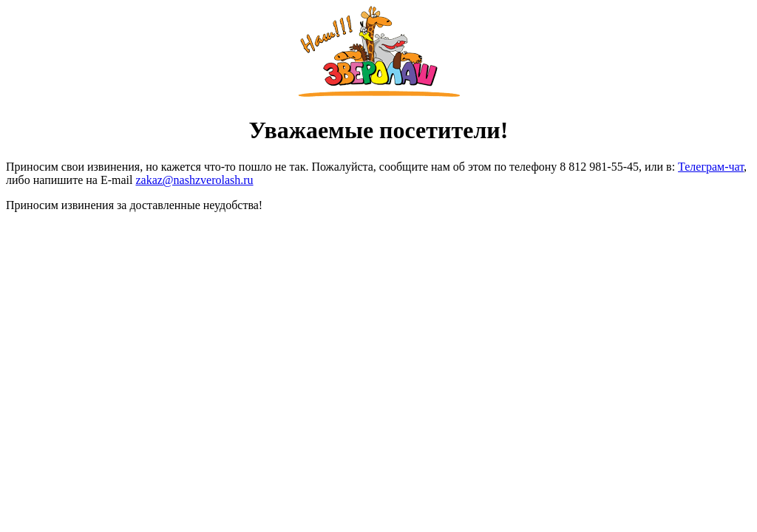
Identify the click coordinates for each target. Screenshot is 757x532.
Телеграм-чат (711, 167)
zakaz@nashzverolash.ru (194, 180)
